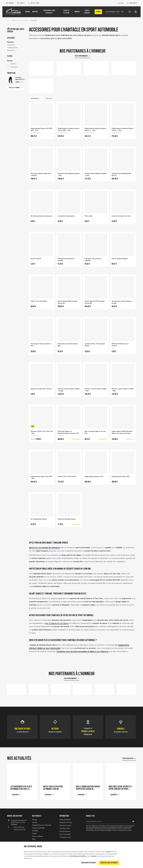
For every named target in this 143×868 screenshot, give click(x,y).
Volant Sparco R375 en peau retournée (95, 302)
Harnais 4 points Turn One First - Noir (42, 432)
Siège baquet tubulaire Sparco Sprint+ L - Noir (96, 129)
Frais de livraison (65, 825)
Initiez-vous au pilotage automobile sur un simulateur (53, 788)
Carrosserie (11, 45)
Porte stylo (89, 216)
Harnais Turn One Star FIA (67, 476)
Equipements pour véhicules (20, 20)
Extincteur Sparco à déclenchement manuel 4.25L (68, 432)
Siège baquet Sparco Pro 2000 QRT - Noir (41, 129)
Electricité (11, 50)
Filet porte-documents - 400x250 (93, 260)
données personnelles (78, 856)
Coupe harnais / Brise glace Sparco (95, 345)
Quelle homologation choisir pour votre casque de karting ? (88, 788)
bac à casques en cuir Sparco (57, 623)
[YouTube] (13, 835)
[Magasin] (10, 3)
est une (44, 548)
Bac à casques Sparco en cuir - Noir (96, 432)
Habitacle (10, 42)
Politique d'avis (65, 828)
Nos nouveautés (65, 834)
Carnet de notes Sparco (66, 216)
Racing (34, 820)
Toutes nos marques (81, 56)
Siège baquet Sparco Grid (94, 476)
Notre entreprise (65, 820)
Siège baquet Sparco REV (121, 476)
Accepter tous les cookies (109, 863)
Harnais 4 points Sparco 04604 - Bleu (123, 390)
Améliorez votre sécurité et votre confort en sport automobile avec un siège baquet (120, 788)
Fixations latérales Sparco (67, 519)
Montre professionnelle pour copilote (41, 174)
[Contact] (21, 3)
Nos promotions (65, 831)
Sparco (14, 64)
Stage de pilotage (38, 828)
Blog (121, 3)
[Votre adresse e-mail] (111, 821)
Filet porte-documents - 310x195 (66, 260)
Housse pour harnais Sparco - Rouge (122, 302)
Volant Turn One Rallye (39, 301)
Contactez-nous (65, 837)
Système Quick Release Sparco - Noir (69, 174)
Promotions (11, 73)
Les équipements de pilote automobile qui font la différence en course (21, 788)
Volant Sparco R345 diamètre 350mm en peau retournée (122, 432)
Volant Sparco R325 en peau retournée (68, 302)
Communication (12, 48)
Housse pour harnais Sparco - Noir (41, 345)
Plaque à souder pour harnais (41, 389)
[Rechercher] (123, 12)
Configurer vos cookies (89, 863)
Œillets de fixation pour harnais (120, 345)
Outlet (34, 833)
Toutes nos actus (128, 758)
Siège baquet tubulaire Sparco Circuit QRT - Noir (69, 129)
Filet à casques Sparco (120, 259)
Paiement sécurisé (66, 822)
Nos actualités (19, 758)
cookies (108, 852)
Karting (35, 822)
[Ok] (133, 821)
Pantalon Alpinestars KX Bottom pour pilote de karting (20, 78)
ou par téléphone (82, 651)
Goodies (35, 831)
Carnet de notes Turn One (121, 216)
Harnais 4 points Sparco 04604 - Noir (96, 390)
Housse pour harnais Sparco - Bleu (68, 345)
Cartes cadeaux (37, 836)
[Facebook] (9, 835)
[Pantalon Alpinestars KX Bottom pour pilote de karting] (11, 80)
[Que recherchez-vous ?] (115, 12)
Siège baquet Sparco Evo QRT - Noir (41, 477)
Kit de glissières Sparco (39, 519)
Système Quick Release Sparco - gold (96, 174)
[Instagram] (18, 835)
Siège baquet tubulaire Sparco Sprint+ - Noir (123, 129)
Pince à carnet (36, 259)
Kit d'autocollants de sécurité (41, 216)
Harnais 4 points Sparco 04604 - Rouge (69, 390)
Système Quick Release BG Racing (121, 174)
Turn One (15, 67)
